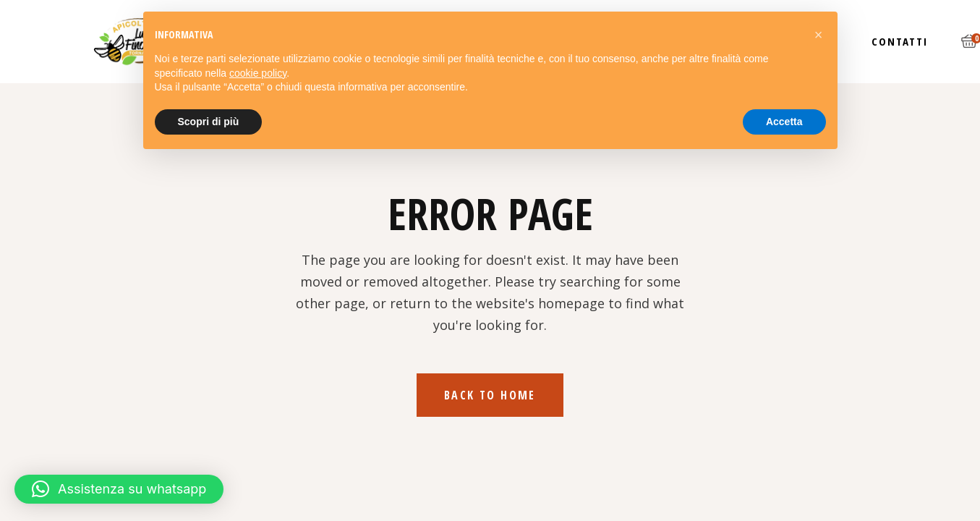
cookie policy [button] (258, 73)
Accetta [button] (784, 122)
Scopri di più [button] (209, 122)
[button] (119, 489)
